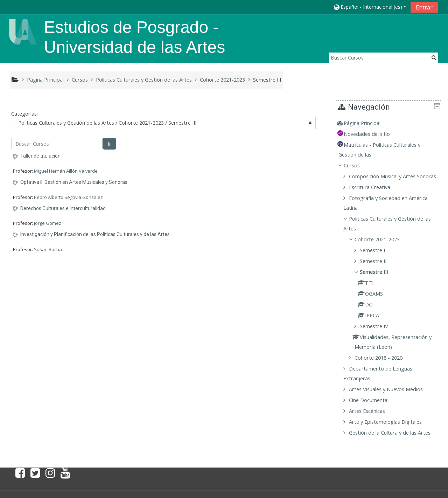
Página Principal (367, 123)
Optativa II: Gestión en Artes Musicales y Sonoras (74, 182)
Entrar (424, 7)
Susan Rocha (48, 249)
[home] (23, 31)
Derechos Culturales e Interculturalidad (63, 208)
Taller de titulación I (41, 156)
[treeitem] (391, 123)
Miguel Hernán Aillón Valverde (66, 171)
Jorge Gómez (48, 223)
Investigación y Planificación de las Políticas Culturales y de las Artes (95, 234)
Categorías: (24, 114)
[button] (370, 7)
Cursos (357, 165)
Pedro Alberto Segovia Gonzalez (68, 197)
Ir (109, 144)
